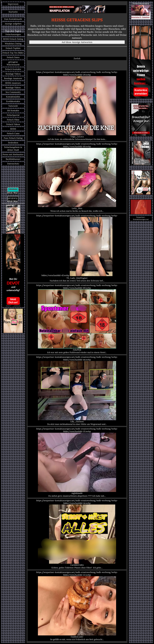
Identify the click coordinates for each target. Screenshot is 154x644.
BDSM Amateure (13, 83)
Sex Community (13, 92)
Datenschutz (13, 164)
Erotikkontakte (13, 101)
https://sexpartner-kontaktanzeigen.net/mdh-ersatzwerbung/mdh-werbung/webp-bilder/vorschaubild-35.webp (77, 462)
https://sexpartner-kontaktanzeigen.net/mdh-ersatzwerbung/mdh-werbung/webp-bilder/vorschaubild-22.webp (77, 606)
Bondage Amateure (13, 78)
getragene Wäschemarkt (13, 63)
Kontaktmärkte (13, 97)
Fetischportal (13, 115)
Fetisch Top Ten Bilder (13, 53)
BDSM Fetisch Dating (13, 39)
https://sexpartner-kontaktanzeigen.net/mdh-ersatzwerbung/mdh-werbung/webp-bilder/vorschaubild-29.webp (77, 106)
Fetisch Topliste (13, 48)
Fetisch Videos (13, 124)
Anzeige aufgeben (13, 24)
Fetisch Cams (13, 133)
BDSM (13, 129)
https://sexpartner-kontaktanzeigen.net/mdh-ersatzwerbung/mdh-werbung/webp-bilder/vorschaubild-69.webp (77, 319)
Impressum (13, 4)
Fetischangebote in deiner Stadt (13, 149)
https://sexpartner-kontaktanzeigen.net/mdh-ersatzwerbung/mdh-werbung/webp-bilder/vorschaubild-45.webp (77, 248)
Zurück (77, 58)
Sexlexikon (13, 143)
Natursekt (13, 106)
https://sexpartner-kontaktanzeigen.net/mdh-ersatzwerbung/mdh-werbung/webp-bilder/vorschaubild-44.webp (77, 391)
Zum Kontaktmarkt (13, 19)
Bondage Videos (13, 74)
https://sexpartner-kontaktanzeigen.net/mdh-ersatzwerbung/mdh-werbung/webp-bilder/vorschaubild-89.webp (77, 177)
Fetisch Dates (13, 57)
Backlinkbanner (13, 159)
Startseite (13, 12)
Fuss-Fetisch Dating (13, 138)
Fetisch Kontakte (13, 69)
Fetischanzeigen (13, 34)
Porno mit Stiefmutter (13, 154)
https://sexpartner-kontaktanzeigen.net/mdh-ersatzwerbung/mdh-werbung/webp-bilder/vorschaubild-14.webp (77, 534)
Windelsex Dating (13, 44)
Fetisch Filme (13, 120)
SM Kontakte (13, 111)
